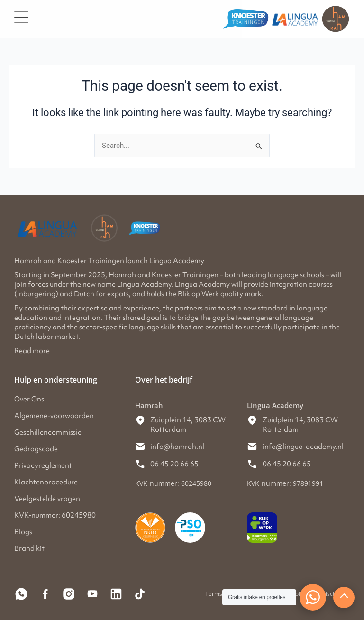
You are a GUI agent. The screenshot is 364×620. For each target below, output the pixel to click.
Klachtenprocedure (46, 482)
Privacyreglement (43, 465)
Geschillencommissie (48, 432)
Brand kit (29, 548)
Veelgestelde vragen (47, 499)
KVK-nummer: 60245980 (55, 515)
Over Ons (29, 399)
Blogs (23, 532)
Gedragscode (36, 449)
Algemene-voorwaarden (54, 416)
